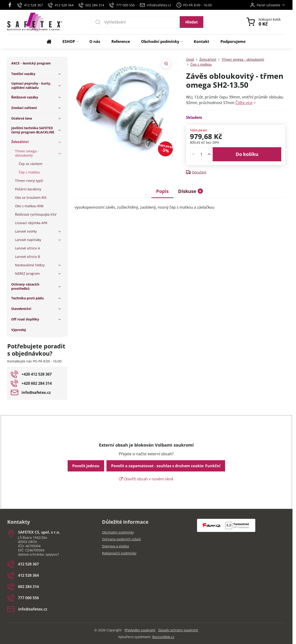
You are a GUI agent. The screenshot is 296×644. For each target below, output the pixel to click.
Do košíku (247, 154)
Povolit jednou (86, 466)
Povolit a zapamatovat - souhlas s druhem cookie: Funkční (166, 466)
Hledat (192, 22)
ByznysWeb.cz (163, 637)
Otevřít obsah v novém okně (146, 479)
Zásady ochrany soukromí (178, 630)
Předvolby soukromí (140, 630)
